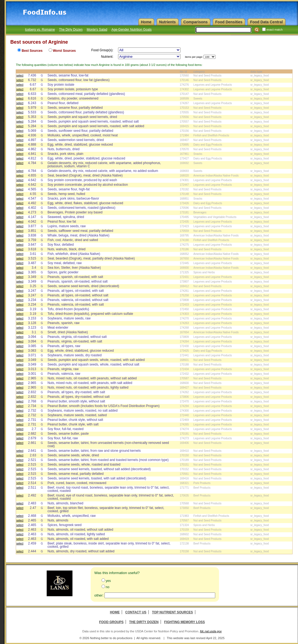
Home (115, 612)
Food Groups (111, 622)
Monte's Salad (97, 30)
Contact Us (136, 612)
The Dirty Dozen (71, 30)
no (108, 587)
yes (108, 581)
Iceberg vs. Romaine (40, 30)
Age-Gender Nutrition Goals (131, 30)
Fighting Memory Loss (185, 622)
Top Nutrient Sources (172, 612)
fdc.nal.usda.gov (211, 631)
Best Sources (32, 51)
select (20, 76)
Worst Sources (64, 51)
